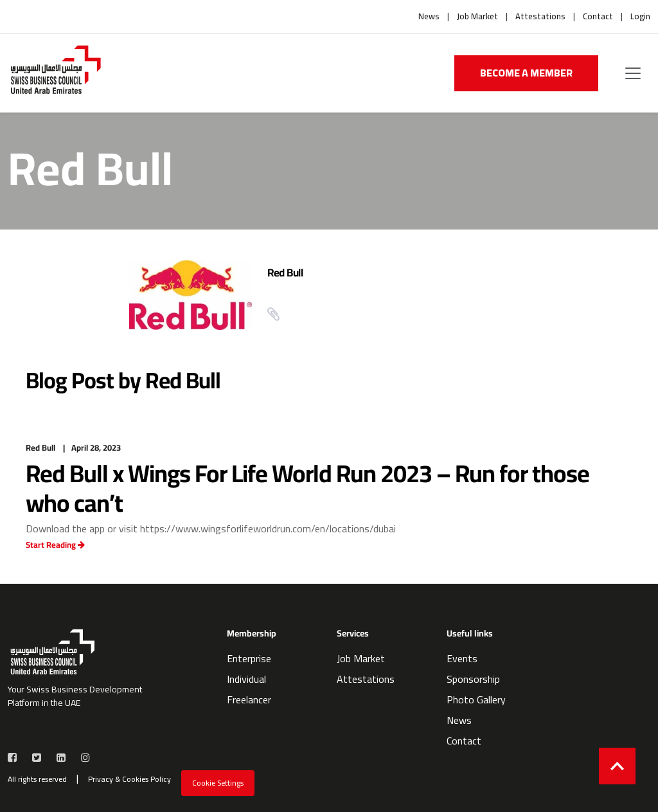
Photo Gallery (476, 699)
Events (462, 658)
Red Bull (285, 273)
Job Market (477, 17)
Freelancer (249, 699)
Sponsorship (473, 679)
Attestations (540, 17)
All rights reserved (37, 779)
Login (640, 17)
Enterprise (249, 658)
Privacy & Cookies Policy (129, 779)
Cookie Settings (218, 783)
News (429, 17)
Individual (246, 679)
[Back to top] (617, 766)
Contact (598, 17)
